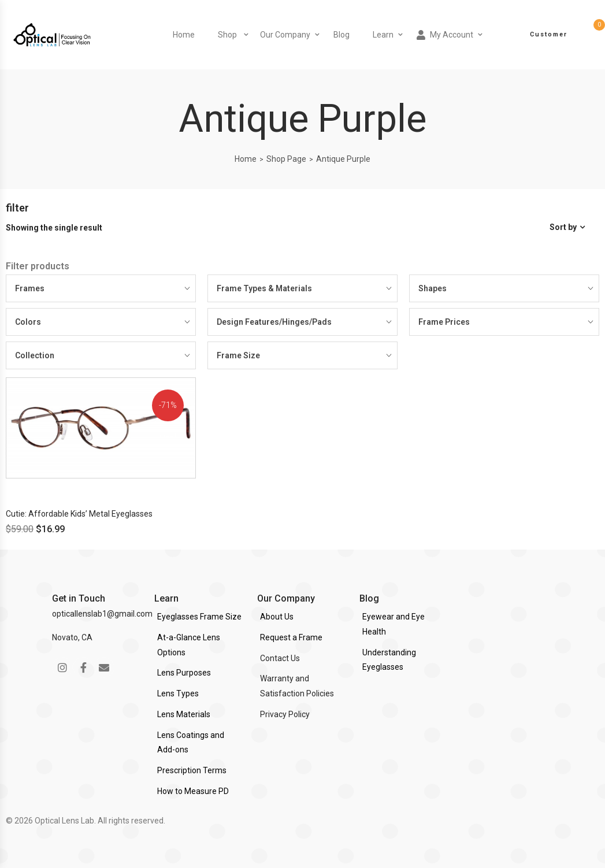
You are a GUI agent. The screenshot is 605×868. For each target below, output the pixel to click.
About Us (277, 617)
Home (184, 35)
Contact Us (280, 658)
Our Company (285, 35)
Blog (342, 35)
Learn (383, 35)
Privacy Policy (285, 714)
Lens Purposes (184, 673)
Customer (549, 34)
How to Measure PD (193, 791)
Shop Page (286, 159)
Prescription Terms (192, 770)
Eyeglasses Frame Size (199, 617)
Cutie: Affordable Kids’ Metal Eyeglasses (79, 514)
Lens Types (178, 693)
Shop (227, 35)
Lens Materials (184, 714)
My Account (445, 35)
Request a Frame (291, 637)
